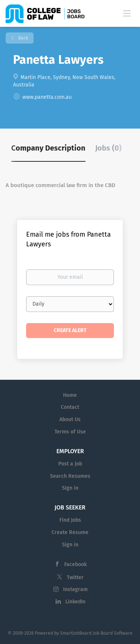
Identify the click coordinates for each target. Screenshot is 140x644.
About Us (70, 419)
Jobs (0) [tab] (108, 148)
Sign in (70, 488)
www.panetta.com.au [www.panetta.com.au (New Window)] (47, 97)
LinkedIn (75, 602)
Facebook (75, 564)
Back (23, 38)
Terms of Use (70, 432)
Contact (70, 407)
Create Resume (70, 532)
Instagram (75, 589)
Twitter (75, 577)
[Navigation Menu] (127, 13)
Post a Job (70, 464)
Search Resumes (70, 476)
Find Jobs (70, 520)
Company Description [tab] (48, 148)
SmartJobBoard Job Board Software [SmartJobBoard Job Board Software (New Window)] (96, 633)
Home (70, 395)
